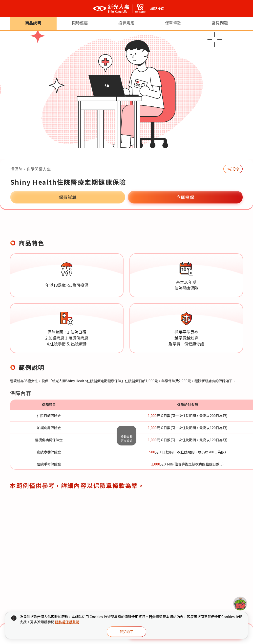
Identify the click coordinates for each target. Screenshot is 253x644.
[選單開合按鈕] (8, 9)
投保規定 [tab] (126, 227)
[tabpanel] (126, 370)
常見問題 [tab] (220, 227)
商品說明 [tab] (33, 227)
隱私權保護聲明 (67, 622)
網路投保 (157, 8)
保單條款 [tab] (173, 227)
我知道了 (126, 632)
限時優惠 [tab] (80, 227)
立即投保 (185, 197)
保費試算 (68, 197)
